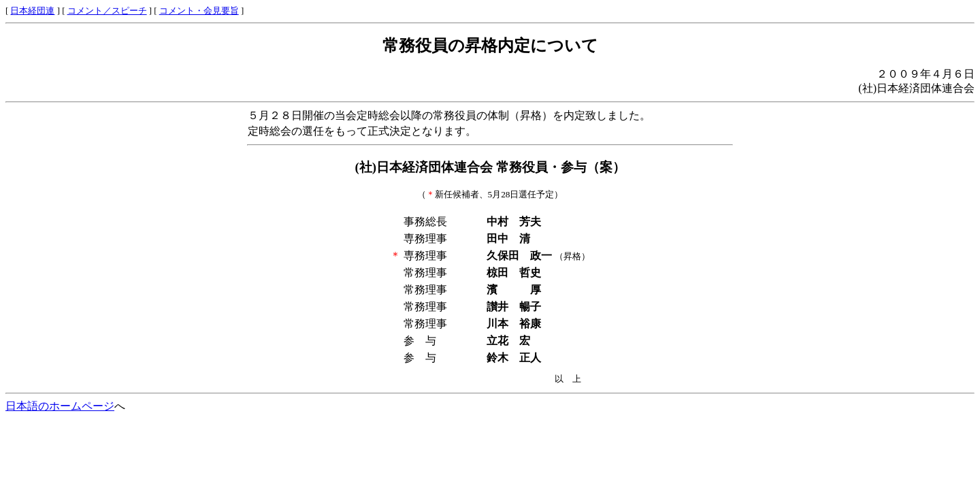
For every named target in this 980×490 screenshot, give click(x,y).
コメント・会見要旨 (199, 11)
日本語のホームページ (60, 406)
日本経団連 (32, 11)
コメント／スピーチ (107, 11)
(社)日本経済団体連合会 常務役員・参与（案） (490, 167)
